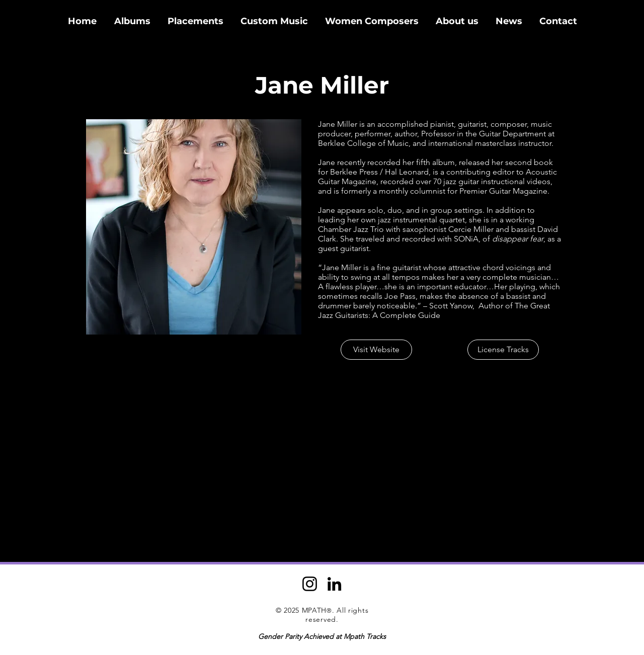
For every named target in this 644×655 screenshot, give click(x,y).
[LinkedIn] (334, 584)
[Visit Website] (376, 350)
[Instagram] (310, 584)
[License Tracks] (503, 350)
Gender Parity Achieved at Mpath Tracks (322, 636)
